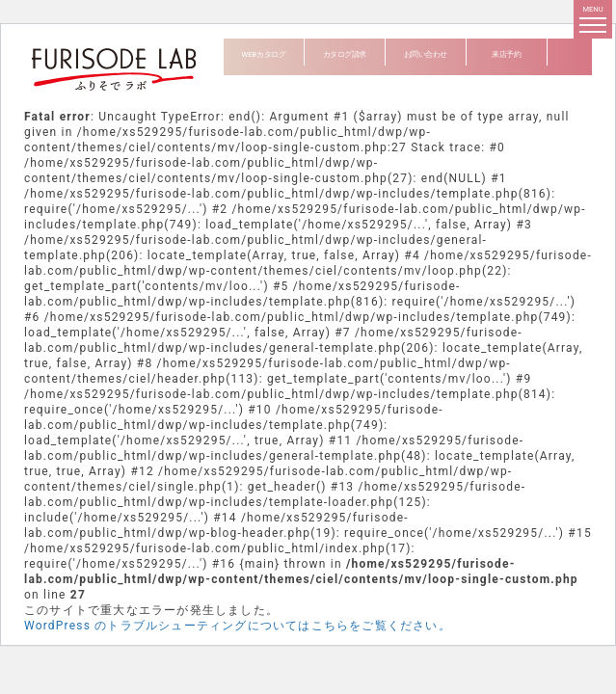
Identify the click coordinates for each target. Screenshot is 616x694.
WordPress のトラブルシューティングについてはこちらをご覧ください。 (238, 626)
